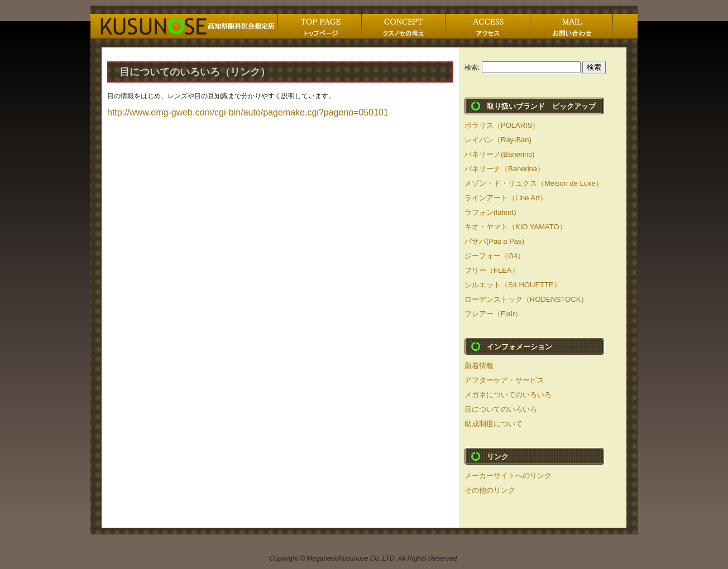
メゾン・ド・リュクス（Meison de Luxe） (534, 183)
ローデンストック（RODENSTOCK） (526, 299)
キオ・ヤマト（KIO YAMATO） (516, 227)
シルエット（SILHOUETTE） (513, 285)
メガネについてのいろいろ (508, 395)
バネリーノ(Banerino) (500, 154)
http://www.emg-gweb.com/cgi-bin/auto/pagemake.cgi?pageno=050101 (248, 112)
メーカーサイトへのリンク (508, 476)
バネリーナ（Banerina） (504, 169)
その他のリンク (490, 490)
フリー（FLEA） (492, 270)
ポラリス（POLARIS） (502, 125)
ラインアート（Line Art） (506, 198)
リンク (498, 457)
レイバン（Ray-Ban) (498, 140)
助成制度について (494, 424)
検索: (472, 67)
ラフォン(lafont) (490, 212)
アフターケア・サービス (504, 380)
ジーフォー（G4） (495, 256)
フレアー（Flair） (493, 314)
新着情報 (479, 366)
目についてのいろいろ (501, 409)
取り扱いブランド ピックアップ (541, 106)
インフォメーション (519, 347)
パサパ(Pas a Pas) (494, 241)
